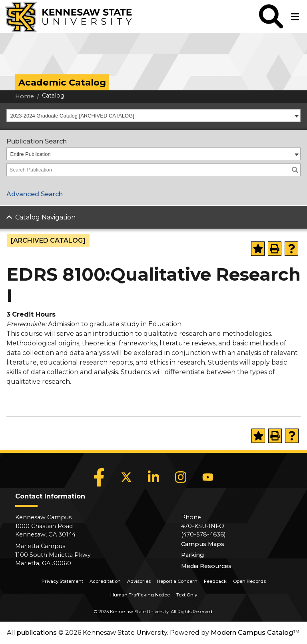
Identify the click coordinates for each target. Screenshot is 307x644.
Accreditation (105, 581)
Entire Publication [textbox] (31, 154)
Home (25, 96)
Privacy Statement (62, 581)
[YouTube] (208, 477)
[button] (271, 16)
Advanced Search (35, 194)
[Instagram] (181, 477)
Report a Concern (177, 581)
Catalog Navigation (45, 217)
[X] (126, 477)
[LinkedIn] (153, 477)
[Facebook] (99, 477)
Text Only (187, 595)
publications (37, 633)
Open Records (249, 581)
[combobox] (153, 116)
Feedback (215, 581)
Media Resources (206, 566)
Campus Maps (203, 544)
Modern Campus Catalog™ (255, 633)
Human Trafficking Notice (140, 595)
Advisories (139, 581)
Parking (192, 555)
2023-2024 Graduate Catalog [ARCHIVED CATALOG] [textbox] (72, 116)
